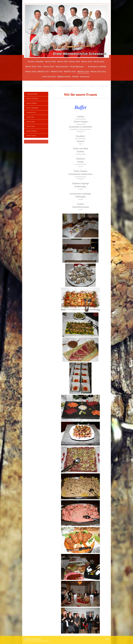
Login (107, 639)
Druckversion (30, 639)
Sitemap (38, 639)
